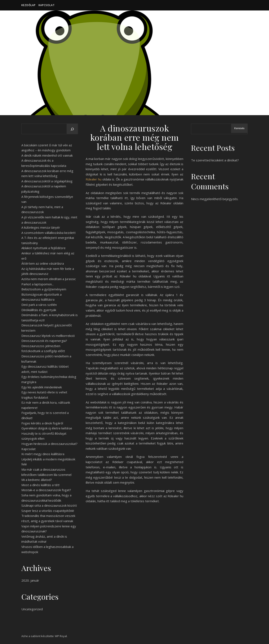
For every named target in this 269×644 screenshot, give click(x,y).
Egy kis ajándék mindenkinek (42, 387)
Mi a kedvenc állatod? (37, 480)
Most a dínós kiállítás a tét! (40, 485)
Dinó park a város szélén (39, 305)
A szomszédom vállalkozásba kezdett (48, 233)
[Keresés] (72, 129)
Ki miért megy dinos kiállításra (43, 454)
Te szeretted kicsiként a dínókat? (215, 160)
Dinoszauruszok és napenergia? (44, 341)
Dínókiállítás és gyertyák (39, 310)
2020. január (30, 580)
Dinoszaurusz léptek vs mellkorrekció (48, 336)
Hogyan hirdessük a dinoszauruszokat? (49, 444)
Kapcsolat (47, 5)
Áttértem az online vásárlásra (43, 263)
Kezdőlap (28, 5)
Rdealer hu (94, 179)
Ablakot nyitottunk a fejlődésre (43, 248)
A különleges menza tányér (41, 227)
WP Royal (61, 636)
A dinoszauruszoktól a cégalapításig (47, 181)
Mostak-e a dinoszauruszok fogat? (46, 490)
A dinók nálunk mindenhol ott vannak (47, 155)
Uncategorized (32, 609)
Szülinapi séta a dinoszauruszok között (49, 505)
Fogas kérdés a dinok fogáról (42, 423)
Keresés (239, 128)
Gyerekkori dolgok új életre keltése (47, 428)
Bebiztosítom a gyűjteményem (44, 289)
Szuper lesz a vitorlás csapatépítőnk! (48, 511)
